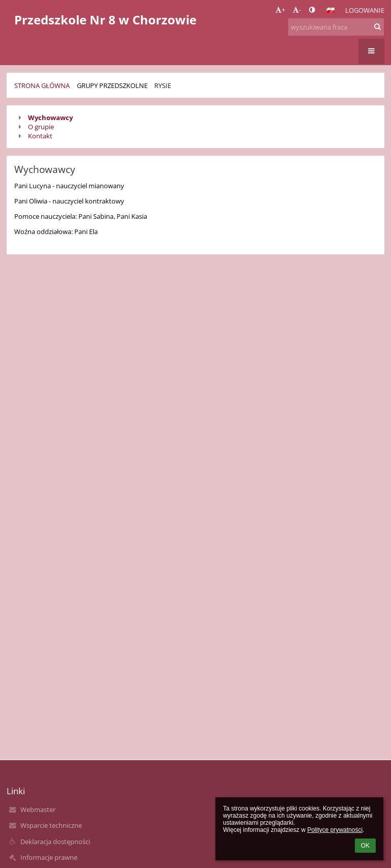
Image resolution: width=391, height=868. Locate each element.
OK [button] (365, 846)
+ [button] (280, 10)
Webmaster (38, 809)
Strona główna (42, 85)
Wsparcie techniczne (51, 825)
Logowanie (365, 10)
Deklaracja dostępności (55, 842)
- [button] (297, 10)
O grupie (41, 127)
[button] (330, 10)
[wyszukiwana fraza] (336, 27)
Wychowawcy (50, 118)
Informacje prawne (49, 857)
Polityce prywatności (335, 830)
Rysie (163, 85)
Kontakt (40, 136)
